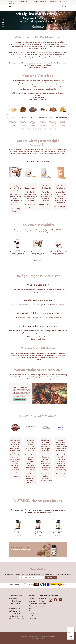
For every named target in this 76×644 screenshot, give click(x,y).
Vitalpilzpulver (61, 188)
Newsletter (43, 603)
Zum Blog (38, 360)
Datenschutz (33, 606)
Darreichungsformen (38, 234)
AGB (30, 608)
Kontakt (41, 601)
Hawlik (15, 186)
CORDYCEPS (43, 118)
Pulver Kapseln (46, 188)
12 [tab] (48, 129)
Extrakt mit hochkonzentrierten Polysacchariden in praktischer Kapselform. (30, 196)
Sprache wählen (65, 2)
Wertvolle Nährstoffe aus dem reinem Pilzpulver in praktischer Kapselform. (46, 196)
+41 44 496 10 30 (14, 614)
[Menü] (73, 628)
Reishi (35, 87)
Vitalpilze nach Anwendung (38, 99)
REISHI (33, 118)
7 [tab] (36, 129)
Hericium (51, 87)
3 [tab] (26, 129)
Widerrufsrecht (34, 603)
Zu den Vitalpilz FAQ (38, 339)
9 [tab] (41, 129)
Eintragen (51, 578)
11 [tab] (46, 129)
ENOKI (13, 118)
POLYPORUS (63, 118)
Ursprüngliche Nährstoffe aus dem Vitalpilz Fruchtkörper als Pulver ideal (61, 196)
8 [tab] (38, 129)
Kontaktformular (14, 603)
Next (69, 116)
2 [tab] (23, 129)
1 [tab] (21, 129)
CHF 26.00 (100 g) (61, 207)
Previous (7, 116)
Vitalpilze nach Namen (38, 97)
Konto (31, 611)
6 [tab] (33, 129)
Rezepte (32, 613)
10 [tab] (43, 129)
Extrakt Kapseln (30, 188)
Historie (41, 606)
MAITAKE (23, 118)
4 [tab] (28, 129)
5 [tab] (31, 129)
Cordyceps (41, 87)
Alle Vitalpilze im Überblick (38, 67)
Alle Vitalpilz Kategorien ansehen (38, 162)
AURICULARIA (53, 118)
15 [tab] (55, 129)
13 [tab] (50, 129)
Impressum (42, 599)
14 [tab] (53, 129)
